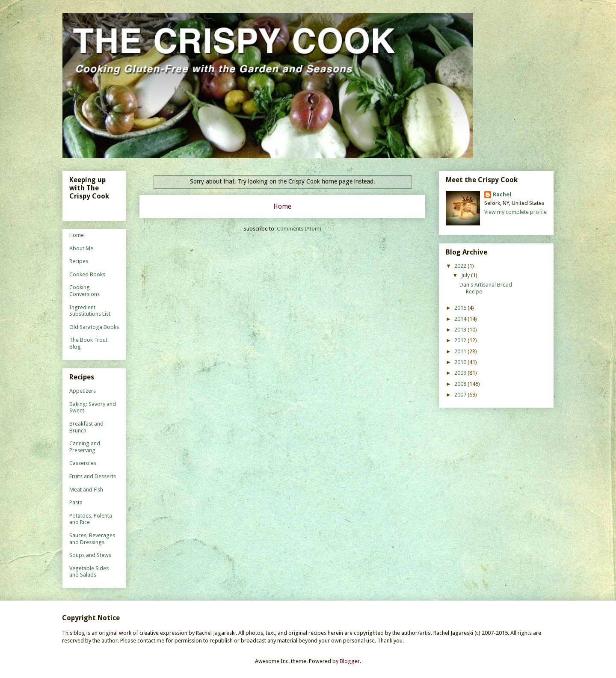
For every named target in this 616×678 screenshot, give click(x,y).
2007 (461, 395)
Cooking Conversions (84, 291)
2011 (461, 351)
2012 (461, 340)
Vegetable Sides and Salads (89, 572)
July (466, 275)
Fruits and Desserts (93, 476)
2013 (461, 330)
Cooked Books (87, 274)
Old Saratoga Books (94, 327)
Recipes (79, 261)
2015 (461, 308)
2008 (461, 384)
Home (282, 206)
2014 (461, 319)
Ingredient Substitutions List (90, 311)
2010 (461, 362)
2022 (461, 266)
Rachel (502, 194)
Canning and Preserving (85, 447)
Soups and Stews (90, 555)
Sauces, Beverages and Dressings (92, 539)
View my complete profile (515, 212)
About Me (81, 248)
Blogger (350, 661)
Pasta (76, 502)
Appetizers (83, 391)
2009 (461, 373)
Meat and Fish (86, 490)
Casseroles (83, 463)
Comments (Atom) (299, 229)
